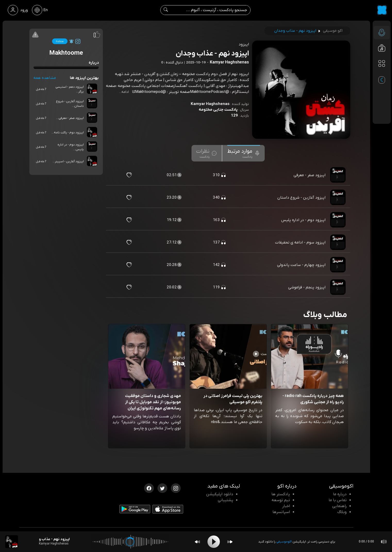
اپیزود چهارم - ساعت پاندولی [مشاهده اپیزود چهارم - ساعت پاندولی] (301, 265)
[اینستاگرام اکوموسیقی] (176, 488)
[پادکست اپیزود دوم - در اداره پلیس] (338, 220)
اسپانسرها (281, 512)
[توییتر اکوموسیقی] (162, 488)
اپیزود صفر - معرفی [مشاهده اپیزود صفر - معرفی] (310, 175)
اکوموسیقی (284, 542)
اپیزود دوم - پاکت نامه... (68, 133)
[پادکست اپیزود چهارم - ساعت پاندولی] (338, 265)
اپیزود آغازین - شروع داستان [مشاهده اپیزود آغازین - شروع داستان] (301, 198)
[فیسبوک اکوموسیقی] (149, 488)
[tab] (244, 153)
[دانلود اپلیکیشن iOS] (168, 510)
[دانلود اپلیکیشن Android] (135, 510)
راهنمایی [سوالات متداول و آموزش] (339, 506)
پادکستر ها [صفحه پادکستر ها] (281, 494)
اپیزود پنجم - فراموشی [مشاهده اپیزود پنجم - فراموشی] (307, 287)
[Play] (214, 542)
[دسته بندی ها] (382, 63)
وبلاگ (342, 512)
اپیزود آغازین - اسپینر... (68, 161)
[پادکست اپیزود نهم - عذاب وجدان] (12, 542)
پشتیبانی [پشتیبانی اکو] (226, 500)
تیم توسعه (281, 500)
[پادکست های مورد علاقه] (382, 74)
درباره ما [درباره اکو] (340, 494)
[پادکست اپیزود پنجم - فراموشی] (338, 287)
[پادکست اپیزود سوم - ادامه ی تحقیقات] (338, 242)
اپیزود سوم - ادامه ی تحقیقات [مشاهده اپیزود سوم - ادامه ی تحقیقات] (300, 242)
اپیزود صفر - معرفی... (70, 118)
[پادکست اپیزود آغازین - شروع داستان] (338, 198)
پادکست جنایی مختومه (218, 110)
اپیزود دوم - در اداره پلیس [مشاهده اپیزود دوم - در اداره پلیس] (303, 220)
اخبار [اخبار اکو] (286, 506)
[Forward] (230, 542)
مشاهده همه (45, 78)
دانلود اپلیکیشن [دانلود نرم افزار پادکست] (220, 494)
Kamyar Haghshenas (210, 104)
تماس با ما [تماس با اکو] (338, 500)
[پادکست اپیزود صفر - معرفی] (338, 175)
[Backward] (197, 542)
